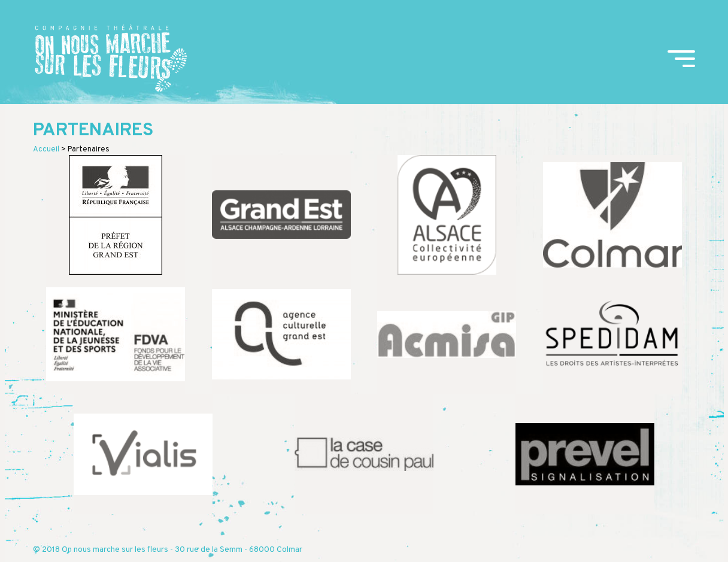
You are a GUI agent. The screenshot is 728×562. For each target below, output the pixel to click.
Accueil (46, 150)
